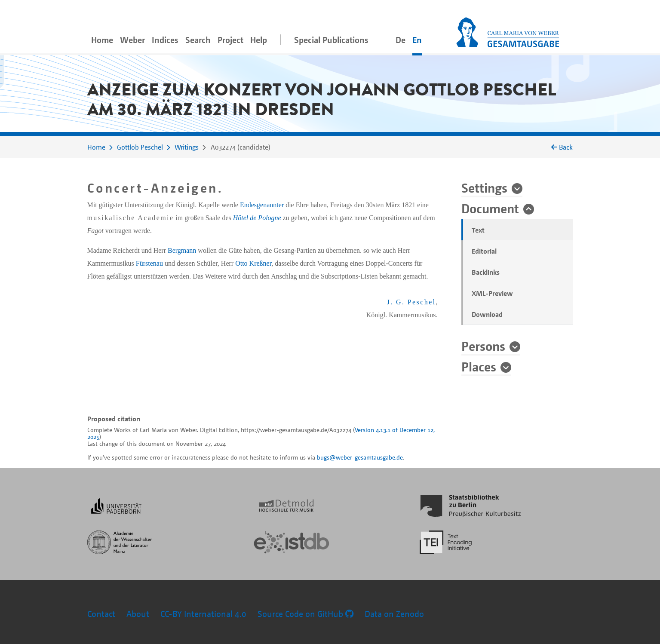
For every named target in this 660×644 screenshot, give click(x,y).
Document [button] (490, 208)
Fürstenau (149, 263)
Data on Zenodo (394, 614)
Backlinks (486, 272)
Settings (484, 187)
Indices (165, 40)
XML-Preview (492, 293)
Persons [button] (483, 346)
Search (198, 40)
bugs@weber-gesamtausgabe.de (360, 457)
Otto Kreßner (253, 263)
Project (230, 40)
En (417, 40)
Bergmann (182, 250)
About (138, 614)
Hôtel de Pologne (257, 218)
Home (102, 40)
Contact (101, 614)
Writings (187, 147)
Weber (132, 40)
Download (487, 314)
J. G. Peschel (411, 302)
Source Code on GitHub (305, 614)
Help (259, 40)
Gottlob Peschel (140, 147)
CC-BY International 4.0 (203, 614)
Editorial (484, 251)
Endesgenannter (262, 205)
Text (478, 230)
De (401, 40)
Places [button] (479, 366)
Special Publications (331, 40)
